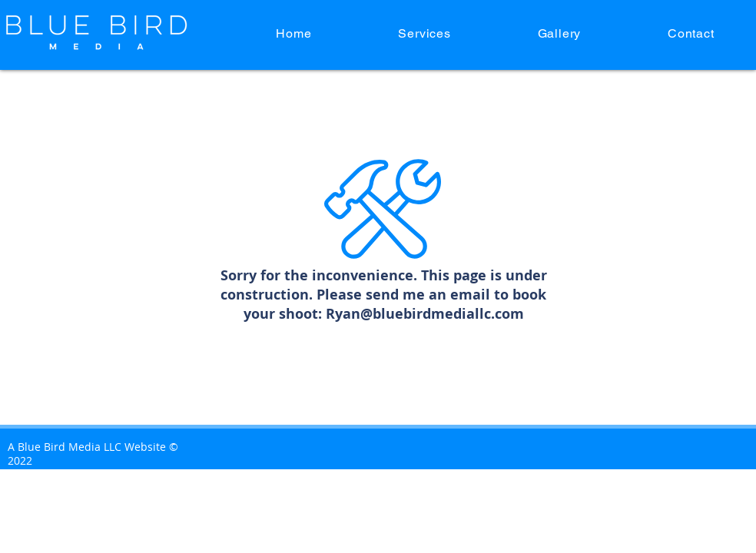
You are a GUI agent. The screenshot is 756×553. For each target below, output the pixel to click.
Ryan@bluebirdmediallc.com (425, 314)
